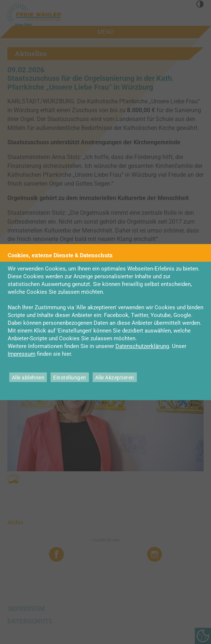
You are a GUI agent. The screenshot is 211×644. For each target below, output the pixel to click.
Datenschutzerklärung (142, 346)
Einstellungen (70, 378)
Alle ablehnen (28, 378)
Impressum (22, 354)
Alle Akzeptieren (115, 378)
